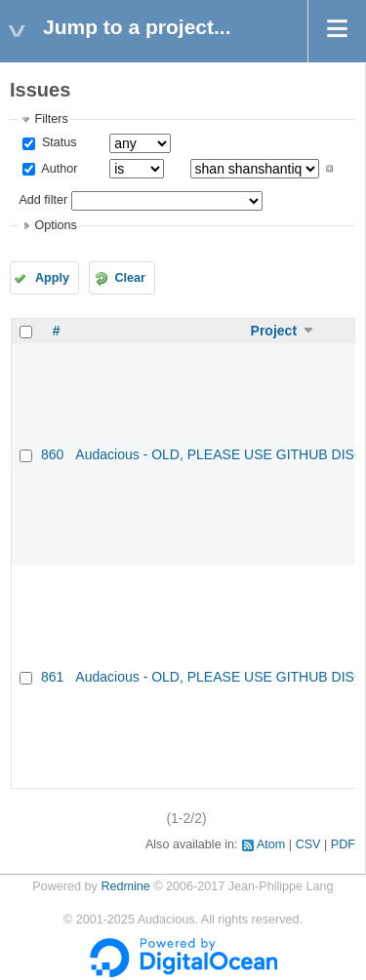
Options (55, 225)
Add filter (43, 200)
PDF (343, 844)
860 (52, 454)
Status (57, 142)
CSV (308, 844)
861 (52, 677)
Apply (52, 278)
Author (58, 169)
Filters (51, 119)
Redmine (125, 886)
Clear (130, 278)
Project (274, 331)
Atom (271, 844)
